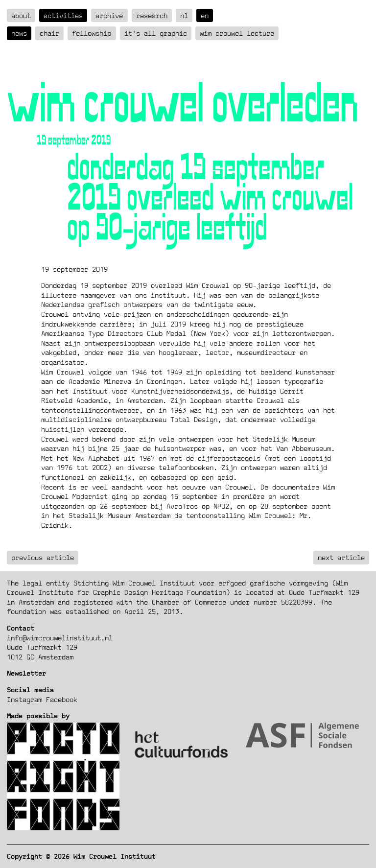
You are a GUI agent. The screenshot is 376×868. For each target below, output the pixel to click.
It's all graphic (156, 33)
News (19, 33)
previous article (43, 557)
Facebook (62, 699)
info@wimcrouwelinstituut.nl (60, 638)
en (205, 15)
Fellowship (92, 33)
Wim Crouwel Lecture (237, 33)
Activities (63, 15)
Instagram (24, 699)
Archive (109, 15)
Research (152, 15)
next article (341, 557)
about (21, 15)
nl (184, 15)
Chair (49, 33)
